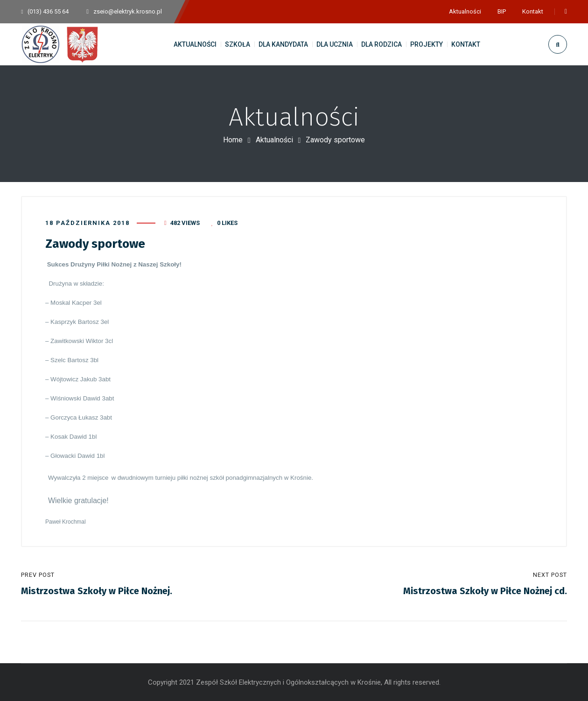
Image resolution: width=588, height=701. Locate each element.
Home (233, 140)
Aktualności (274, 140)
